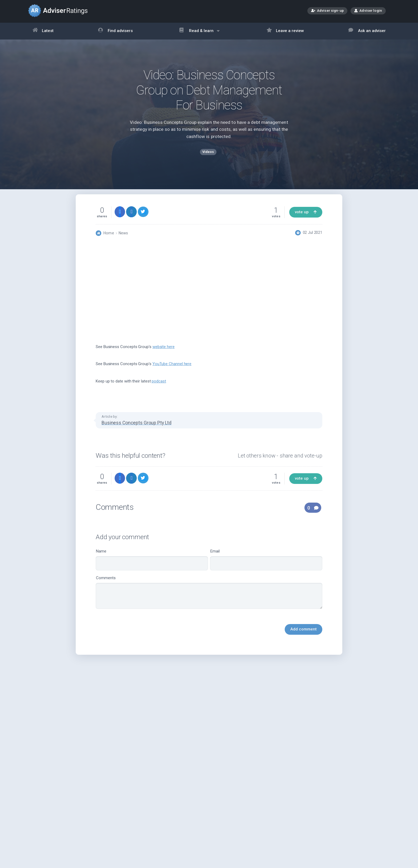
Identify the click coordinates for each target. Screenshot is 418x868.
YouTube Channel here (172, 372)
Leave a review (285, 31)
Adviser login (368, 10)
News (123, 241)
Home (109, 241)
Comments (209, 600)
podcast (159, 389)
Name (152, 568)
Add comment (304, 637)
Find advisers (115, 31)
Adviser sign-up (327, 11)
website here (164, 355)
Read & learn (200, 33)
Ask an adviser (367, 31)
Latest (43, 31)
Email (266, 568)
